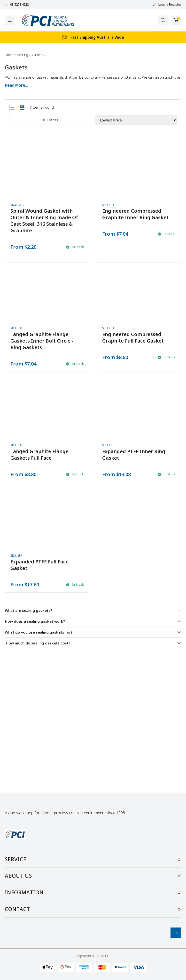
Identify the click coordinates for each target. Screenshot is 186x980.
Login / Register (167, 4)
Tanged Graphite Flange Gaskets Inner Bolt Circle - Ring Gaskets (42, 341)
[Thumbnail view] (22, 107)
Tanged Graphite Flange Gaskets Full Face (39, 455)
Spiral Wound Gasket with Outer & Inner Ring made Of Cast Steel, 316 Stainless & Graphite (44, 221)
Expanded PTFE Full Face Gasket (39, 565)
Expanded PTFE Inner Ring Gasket (134, 455)
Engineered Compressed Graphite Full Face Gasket (133, 337)
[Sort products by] (136, 120)
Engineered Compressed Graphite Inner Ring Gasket (135, 214)
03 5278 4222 (17, 4)
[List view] (12, 107)
